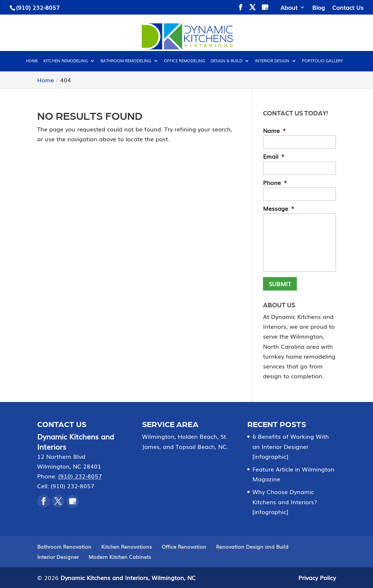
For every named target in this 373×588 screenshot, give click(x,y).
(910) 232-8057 (38, 7)
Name (274, 131)
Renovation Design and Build (252, 546)
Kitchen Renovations (127, 546)
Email (274, 156)
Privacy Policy (317, 577)
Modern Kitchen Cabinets (120, 557)
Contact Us (348, 8)
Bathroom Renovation (64, 546)
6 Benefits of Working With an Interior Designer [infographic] (291, 446)
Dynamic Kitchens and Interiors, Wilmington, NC (128, 577)
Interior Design (272, 61)
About (289, 8)
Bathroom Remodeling (126, 61)
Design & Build (226, 61)
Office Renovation (184, 546)
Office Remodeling (184, 61)
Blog (319, 8)
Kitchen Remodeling (66, 61)
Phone (275, 183)
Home (32, 61)
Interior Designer (58, 557)
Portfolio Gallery (323, 61)
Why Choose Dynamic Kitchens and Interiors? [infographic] (285, 501)
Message (279, 208)
